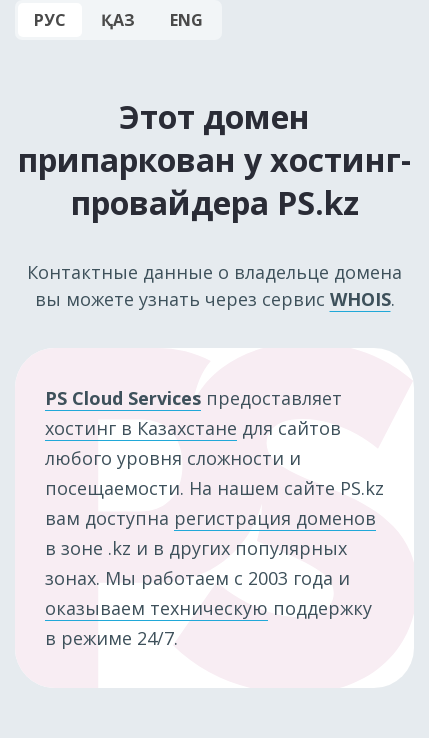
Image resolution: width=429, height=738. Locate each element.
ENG (186, 20)
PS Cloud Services (123, 398)
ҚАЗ (118, 20)
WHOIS (360, 299)
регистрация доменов (275, 518)
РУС (50, 20)
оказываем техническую (156, 608)
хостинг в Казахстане (141, 428)
